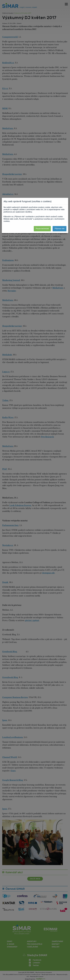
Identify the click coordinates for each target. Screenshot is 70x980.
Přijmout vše (60, 229)
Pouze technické (42, 229)
